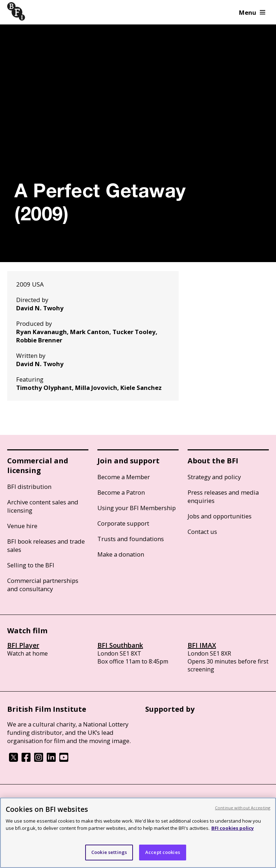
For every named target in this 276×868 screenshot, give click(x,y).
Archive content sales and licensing (43, 506)
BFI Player (23, 645)
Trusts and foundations (131, 539)
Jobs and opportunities (220, 516)
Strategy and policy (214, 477)
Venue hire (22, 526)
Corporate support (123, 523)
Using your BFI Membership (137, 508)
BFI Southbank (120, 645)
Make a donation (121, 554)
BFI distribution (29, 487)
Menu (252, 12)
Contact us (202, 532)
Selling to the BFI (31, 565)
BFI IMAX (202, 645)
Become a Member (124, 477)
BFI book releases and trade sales (46, 545)
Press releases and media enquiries (223, 496)
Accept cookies (163, 852)
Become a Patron (121, 492)
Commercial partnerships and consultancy (43, 585)
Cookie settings (109, 852)
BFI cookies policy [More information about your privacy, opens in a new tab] (233, 828)
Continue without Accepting (243, 808)
